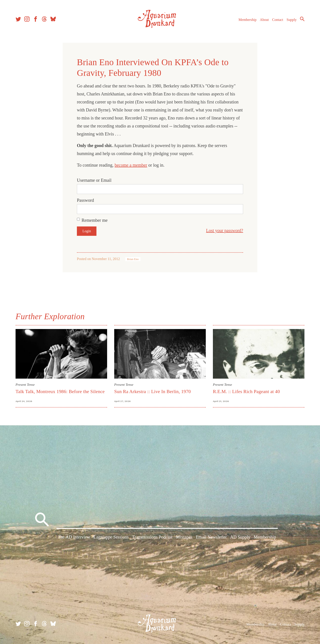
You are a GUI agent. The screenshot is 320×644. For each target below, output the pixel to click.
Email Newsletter (211, 537)
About (264, 20)
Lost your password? (225, 230)
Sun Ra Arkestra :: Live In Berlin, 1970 (153, 392)
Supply (292, 20)
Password (85, 200)
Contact (278, 20)
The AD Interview (74, 537)
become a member (131, 165)
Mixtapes (184, 537)
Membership (247, 20)
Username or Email (94, 180)
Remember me (95, 220)
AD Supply (240, 537)
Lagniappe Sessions (111, 537)
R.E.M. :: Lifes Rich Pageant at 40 (246, 392)
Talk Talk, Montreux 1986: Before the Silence (60, 392)
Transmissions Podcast (152, 537)
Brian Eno (133, 259)
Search (302, 19)
